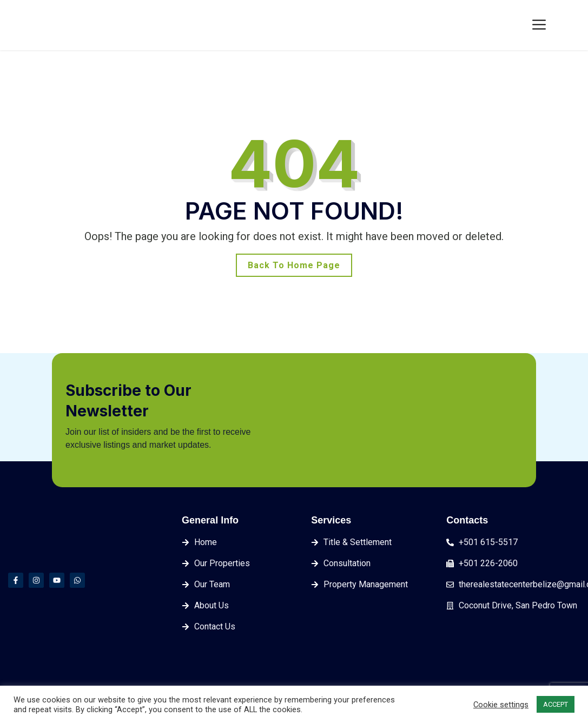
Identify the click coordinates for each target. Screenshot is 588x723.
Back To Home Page (294, 265)
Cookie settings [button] (501, 705)
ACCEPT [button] (556, 704)
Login (507, 24)
